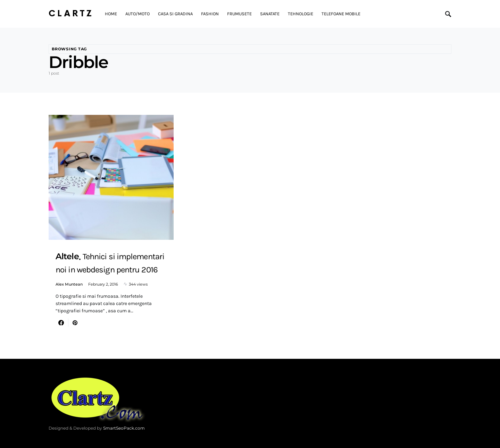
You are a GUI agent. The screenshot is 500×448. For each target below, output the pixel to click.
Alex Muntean (69, 284)
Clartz (71, 14)
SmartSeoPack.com (124, 428)
